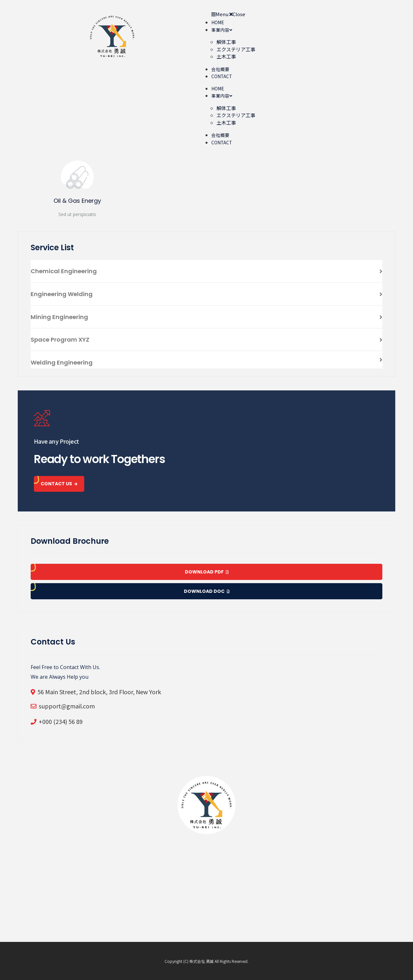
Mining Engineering (59, 317)
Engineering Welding (62, 294)
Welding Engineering (62, 362)
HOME (218, 22)
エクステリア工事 (236, 49)
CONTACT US (59, 484)
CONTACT (222, 76)
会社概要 (220, 69)
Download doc (207, 591)
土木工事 (226, 56)
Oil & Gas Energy (77, 201)
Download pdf (207, 572)
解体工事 (226, 42)
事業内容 (222, 30)
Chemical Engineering (64, 271)
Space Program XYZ (60, 340)
